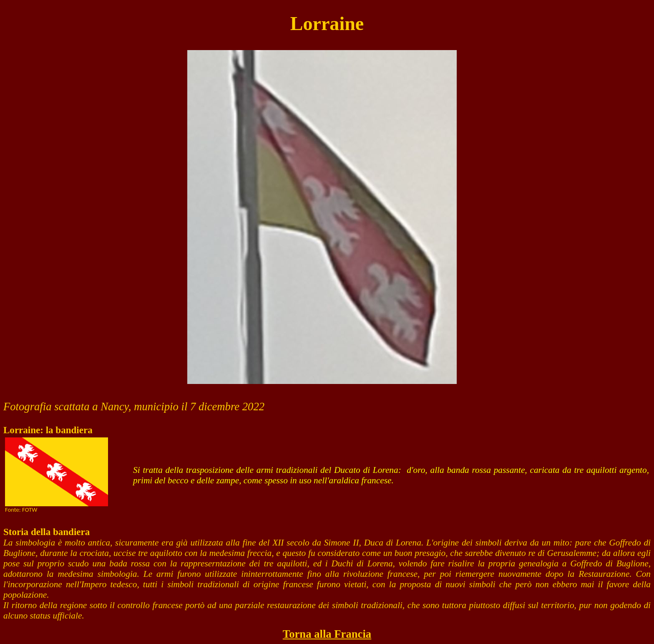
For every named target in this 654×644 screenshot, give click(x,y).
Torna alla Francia (327, 634)
